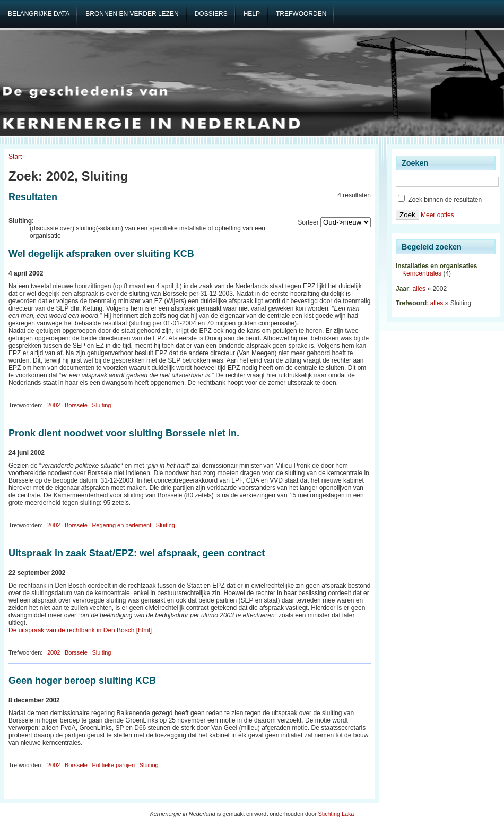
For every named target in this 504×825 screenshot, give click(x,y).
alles (419, 289)
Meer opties (437, 215)
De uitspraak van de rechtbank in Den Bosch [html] (80, 630)
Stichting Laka (336, 814)
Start (15, 157)
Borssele (76, 405)
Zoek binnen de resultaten (440, 200)
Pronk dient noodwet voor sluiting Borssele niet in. (124, 433)
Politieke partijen (113, 765)
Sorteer (308, 222)
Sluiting (101, 405)
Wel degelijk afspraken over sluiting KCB (101, 254)
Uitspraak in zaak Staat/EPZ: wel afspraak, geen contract (137, 553)
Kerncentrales (422, 273)
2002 (54, 405)
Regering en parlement (121, 525)
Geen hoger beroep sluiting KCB (82, 681)
